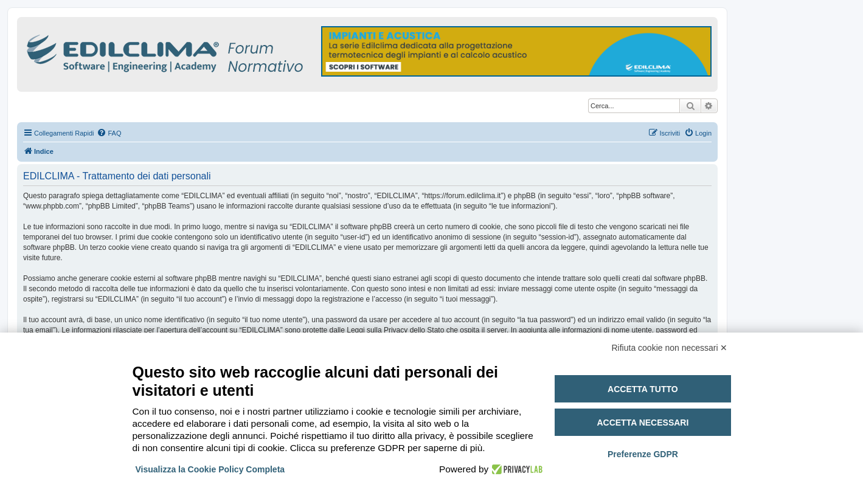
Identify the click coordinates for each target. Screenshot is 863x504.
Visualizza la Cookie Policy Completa (210, 469)
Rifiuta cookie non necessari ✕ (670, 348)
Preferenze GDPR (643, 454)
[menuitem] (109, 133)
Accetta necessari (643, 423)
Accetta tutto (643, 389)
